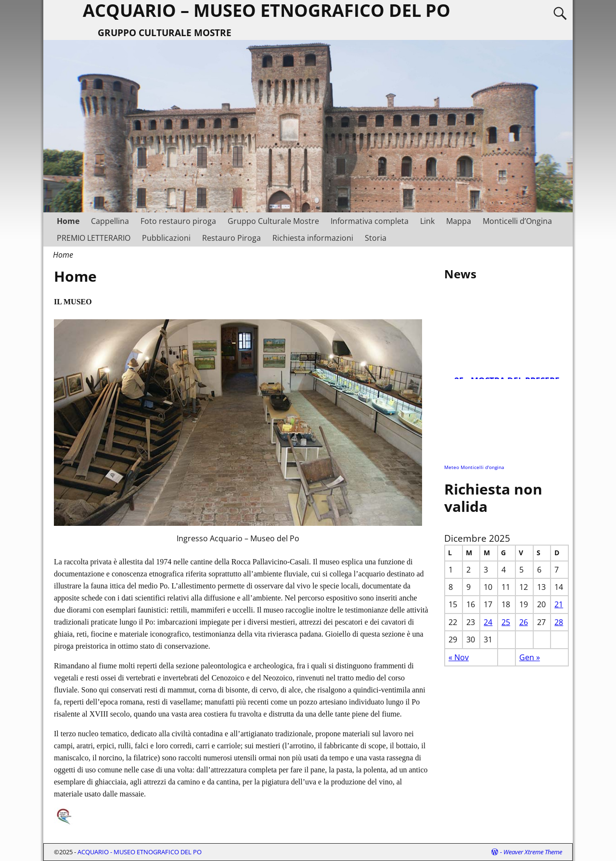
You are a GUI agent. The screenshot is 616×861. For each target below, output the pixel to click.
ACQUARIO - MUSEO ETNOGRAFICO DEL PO (140, 852)
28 (559, 622)
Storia (376, 238)
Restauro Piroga (231, 238)
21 (559, 604)
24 (488, 622)
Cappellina (110, 221)
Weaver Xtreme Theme (533, 852)
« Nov (459, 657)
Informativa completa (370, 221)
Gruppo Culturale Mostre (273, 221)
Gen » (530, 657)
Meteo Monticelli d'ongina (474, 467)
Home (68, 221)
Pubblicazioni (166, 238)
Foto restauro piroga (178, 221)
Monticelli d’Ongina (517, 221)
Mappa (459, 221)
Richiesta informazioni (313, 238)
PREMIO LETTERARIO (94, 238)
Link (427, 221)
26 (524, 622)
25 (506, 622)
